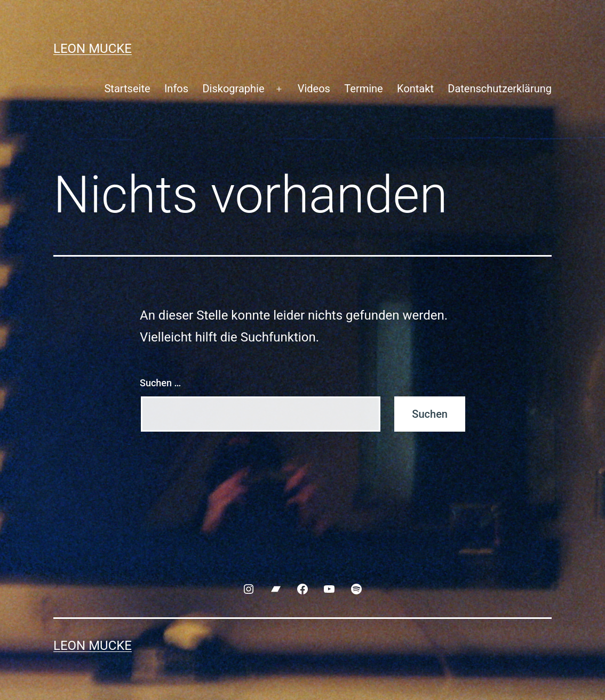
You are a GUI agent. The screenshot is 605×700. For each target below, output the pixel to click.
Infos (176, 89)
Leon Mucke (93, 49)
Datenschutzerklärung (500, 89)
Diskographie (233, 89)
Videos (314, 89)
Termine (363, 89)
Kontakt (415, 89)
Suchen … (160, 383)
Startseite (127, 89)
